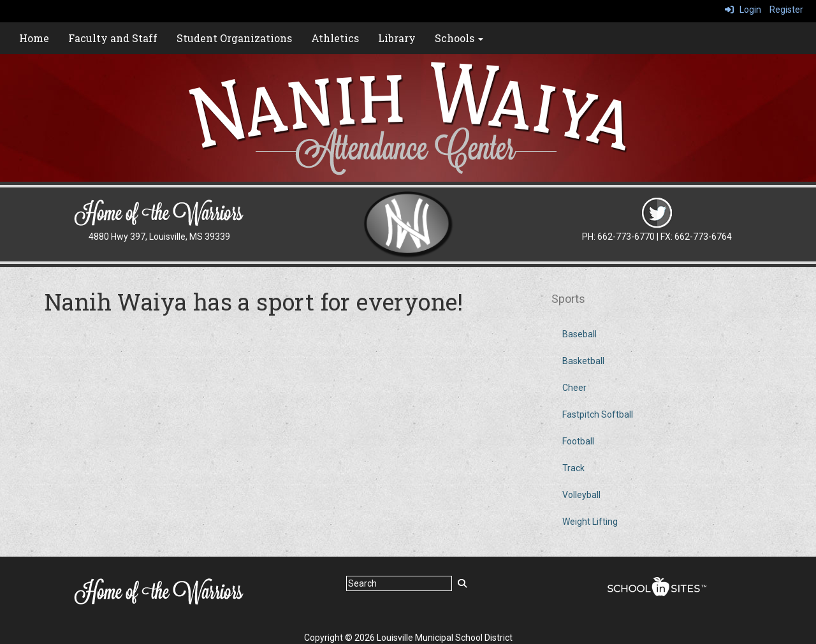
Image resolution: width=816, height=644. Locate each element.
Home (34, 38)
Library (397, 38)
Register (786, 10)
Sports (568, 299)
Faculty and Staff (113, 38)
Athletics (335, 38)
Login (743, 10)
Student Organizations (234, 38)
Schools (459, 38)
